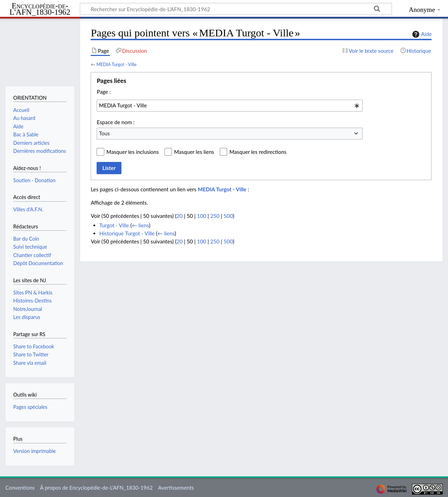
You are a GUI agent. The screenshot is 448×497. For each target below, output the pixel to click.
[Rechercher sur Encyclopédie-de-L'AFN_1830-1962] (236, 9)
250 (215, 216)
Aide (421, 34)
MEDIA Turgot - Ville (116, 64)
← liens (141, 225)
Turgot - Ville (114, 225)
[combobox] (230, 106)
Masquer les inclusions (132, 152)
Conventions (20, 488)
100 (202, 216)
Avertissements (176, 488)
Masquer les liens (194, 152)
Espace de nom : (115, 122)
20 (180, 216)
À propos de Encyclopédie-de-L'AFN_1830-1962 (96, 488)
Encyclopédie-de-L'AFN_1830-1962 (40, 9)
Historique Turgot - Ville (127, 233)
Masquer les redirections (258, 152)
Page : (104, 92)
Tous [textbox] (104, 133)
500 (228, 216)
